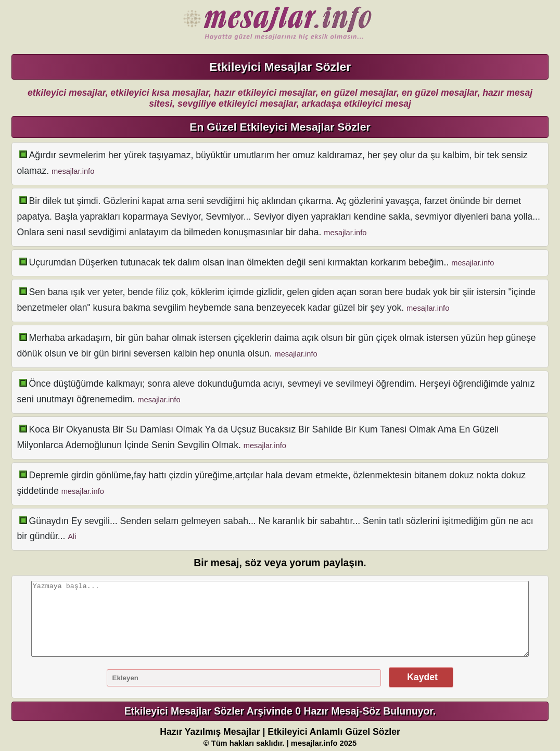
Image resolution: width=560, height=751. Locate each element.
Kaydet (421, 677)
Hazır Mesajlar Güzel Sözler (275, 23)
